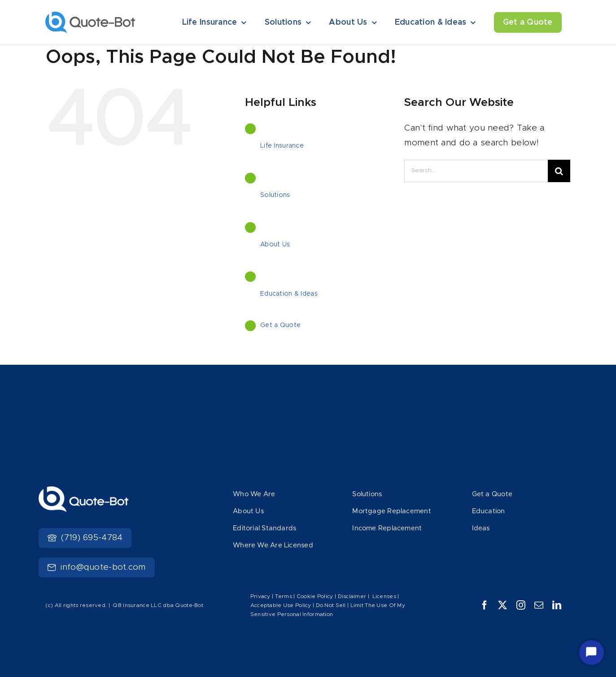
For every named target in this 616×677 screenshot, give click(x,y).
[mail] (539, 605)
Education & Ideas (289, 294)
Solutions (275, 195)
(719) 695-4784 (85, 538)
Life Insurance (282, 146)
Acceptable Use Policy (281, 605)
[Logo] (90, 16)
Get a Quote (280, 325)
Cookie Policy (315, 596)
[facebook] (485, 605)
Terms (284, 596)
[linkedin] (557, 605)
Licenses (384, 596)
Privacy (260, 596)
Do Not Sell (331, 605)
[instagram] (521, 605)
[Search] (559, 171)
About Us (275, 245)
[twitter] (502, 605)
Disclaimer (352, 596)
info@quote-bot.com (96, 567)
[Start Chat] (592, 653)
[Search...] (476, 171)
